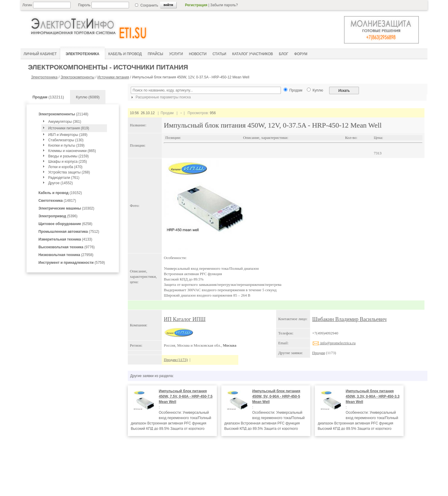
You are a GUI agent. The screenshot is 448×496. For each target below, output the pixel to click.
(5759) (72, 263)
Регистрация (196, 5)
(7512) (69, 232)
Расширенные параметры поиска (160, 97)
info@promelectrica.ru (334, 343)
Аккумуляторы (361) (65, 122)
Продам (319, 353)
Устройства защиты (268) (69, 172)
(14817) (57, 201)
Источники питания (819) (69, 128)
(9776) (67, 247)
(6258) (65, 224)
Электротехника (44, 77)
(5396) (58, 216)
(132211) (48, 97)
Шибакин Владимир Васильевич (349, 319)
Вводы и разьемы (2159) (69, 156)
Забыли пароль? (224, 5)
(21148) (63, 114)
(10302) (66, 208)
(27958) (66, 255)
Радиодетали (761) (64, 178)
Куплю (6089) (88, 97)
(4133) (65, 239)
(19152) (60, 193)
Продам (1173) (176, 360)
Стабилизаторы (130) (66, 140)
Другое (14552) (61, 183)
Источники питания (113, 77)
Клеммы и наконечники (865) (72, 151)
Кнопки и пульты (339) (66, 145)
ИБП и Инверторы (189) (68, 135)
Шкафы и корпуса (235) (68, 162)
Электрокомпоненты (77, 77)
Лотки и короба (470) (65, 167)
